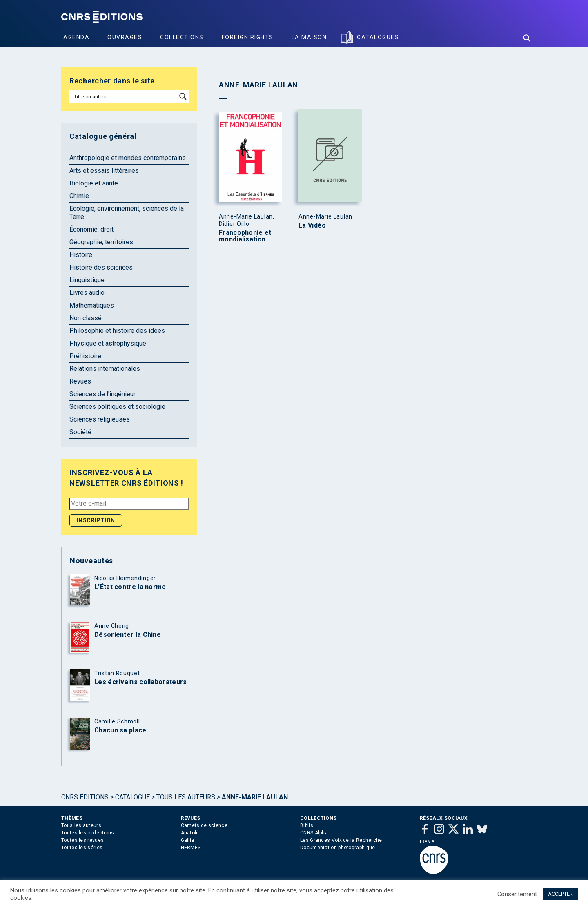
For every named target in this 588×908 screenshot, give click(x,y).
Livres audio (87, 293)
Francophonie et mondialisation (245, 236)
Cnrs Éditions (85, 797)
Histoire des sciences (101, 267)
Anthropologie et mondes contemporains (128, 158)
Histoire (81, 255)
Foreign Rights (248, 37)
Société (80, 432)
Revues (80, 381)
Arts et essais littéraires (104, 171)
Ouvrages (125, 37)
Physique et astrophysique (108, 343)
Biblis (307, 825)
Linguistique (87, 280)
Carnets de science (204, 825)
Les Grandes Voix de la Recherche (341, 840)
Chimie (79, 196)
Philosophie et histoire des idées (117, 331)
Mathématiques (92, 305)
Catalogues (378, 37)
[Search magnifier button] (527, 38)
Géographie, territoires (101, 242)
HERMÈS (191, 848)
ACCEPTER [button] (560, 894)
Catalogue (133, 797)
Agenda (76, 37)
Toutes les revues (82, 840)
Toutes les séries (82, 848)
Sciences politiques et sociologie (117, 407)
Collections (182, 37)
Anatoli (189, 833)
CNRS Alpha (314, 833)
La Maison (309, 37)
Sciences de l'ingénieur (102, 394)
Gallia (188, 840)
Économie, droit (91, 229)
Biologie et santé (94, 183)
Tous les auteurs (186, 797)
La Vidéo (312, 225)
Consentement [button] (517, 894)
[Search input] (124, 96)
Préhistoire (85, 356)
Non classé (86, 318)
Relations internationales (105, 369)
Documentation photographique (337, 848)
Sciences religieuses (100, 419)
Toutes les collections (88, 833)
